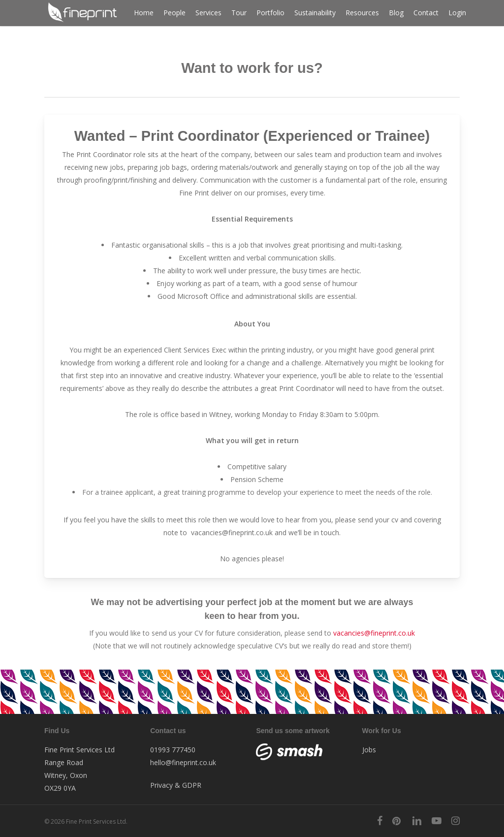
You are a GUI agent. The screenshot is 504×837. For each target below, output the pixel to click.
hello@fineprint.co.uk (183, 762)
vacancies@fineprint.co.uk (232, 532)
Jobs (369, 750)
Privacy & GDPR (176, 785)
